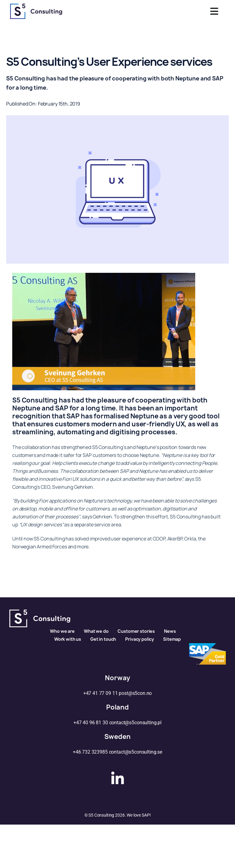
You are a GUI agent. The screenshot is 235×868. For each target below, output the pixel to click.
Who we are (62, 631)
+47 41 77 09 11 (101, 693)
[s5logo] (36, 6)
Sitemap (172, 639)
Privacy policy (140, 639)
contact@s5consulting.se (136, 752)
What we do (96, 631)
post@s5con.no (135, 693)
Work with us (68, 639)
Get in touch (103, 639)
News (170, 631)
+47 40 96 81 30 (91, 723)
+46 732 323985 (90, 752)
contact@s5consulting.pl (136, 723)
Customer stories (136, 631)
